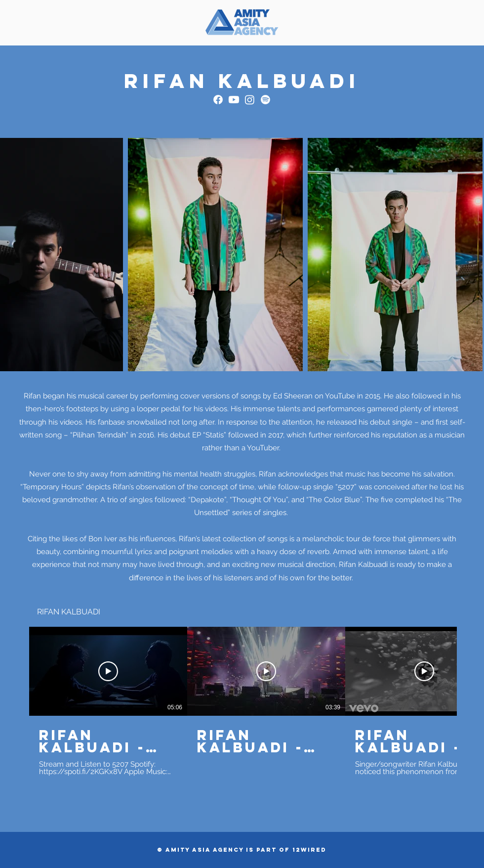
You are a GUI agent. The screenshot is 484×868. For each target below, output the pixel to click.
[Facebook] (218, 100)
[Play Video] (108, 671)
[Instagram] (250, 100)
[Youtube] (234, 100)
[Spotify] (265, 100)
